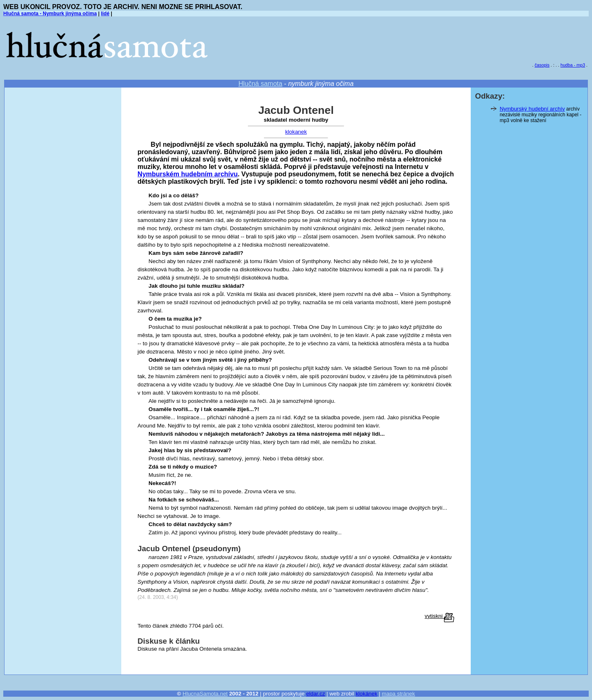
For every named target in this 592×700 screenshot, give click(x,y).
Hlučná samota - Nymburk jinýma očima (50, 14)
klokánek (367, 694)
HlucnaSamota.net (205, 694)
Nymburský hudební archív (532, 109)
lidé (105, 14)
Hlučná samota (260, 84)
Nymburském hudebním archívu (188, 174)
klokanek (296, 132)
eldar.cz (316, 694)
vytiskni (439, 616)
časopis (542, 65)
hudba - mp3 (573, 65)
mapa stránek (399, 694)
